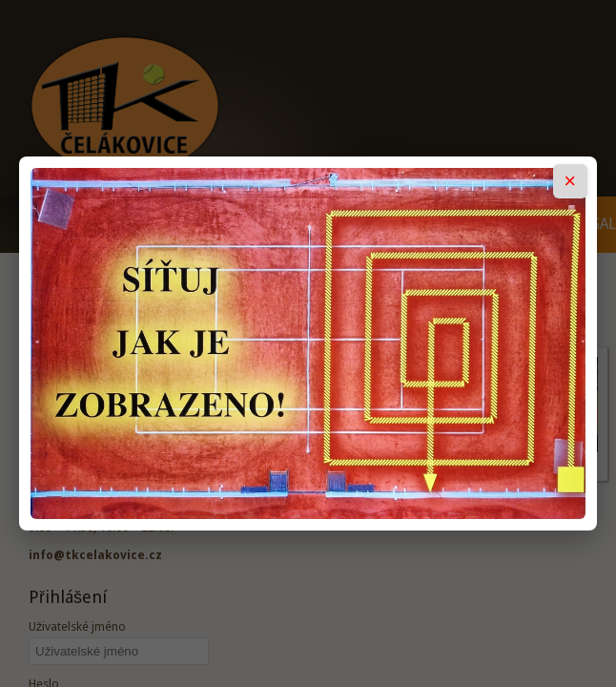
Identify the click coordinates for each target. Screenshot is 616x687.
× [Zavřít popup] (570, 181)
